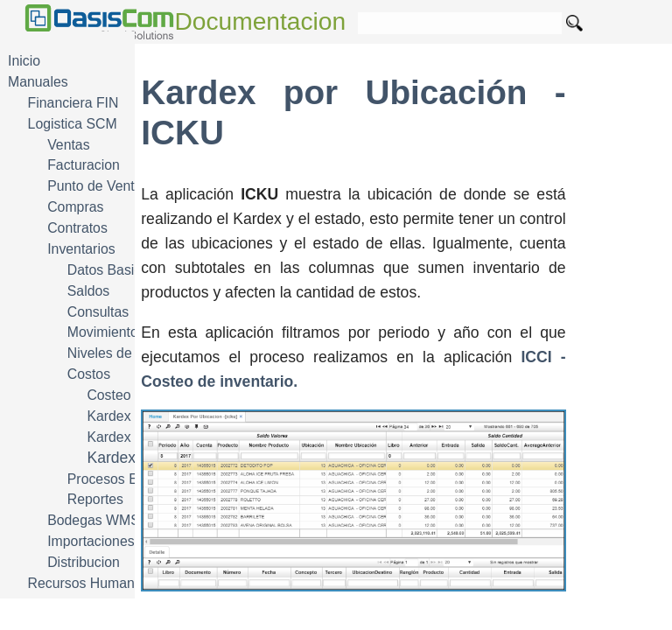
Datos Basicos (112, 270)
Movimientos (106, 332)
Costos (89, 374)
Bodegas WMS (94, 520)
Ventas (68, 145)
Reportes (95, 499)
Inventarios (81, 249)
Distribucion (84, 562)
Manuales (38, 82)
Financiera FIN (73, 103)
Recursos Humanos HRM (106, 583)
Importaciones (91, 541)
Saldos (88, 291)
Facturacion (84, 165)
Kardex (108, 416)
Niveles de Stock (119, 353)
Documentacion (261, 21)
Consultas (98, 312)
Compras (75, 207)
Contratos (77, 228)
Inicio (24, 61)
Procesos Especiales (132, 479)
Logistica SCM (73, 124)
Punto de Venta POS (111, 186)
